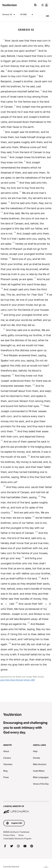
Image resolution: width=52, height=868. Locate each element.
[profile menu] (45, 5)
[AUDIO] (40, 16)
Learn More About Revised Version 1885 (17, 680)
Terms (21, 835)
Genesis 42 (9, 15)
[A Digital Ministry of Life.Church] (26, 808)
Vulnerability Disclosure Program (17, 839)
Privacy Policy (9, 835)
